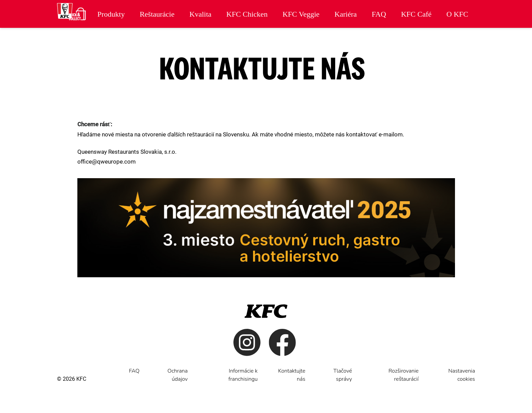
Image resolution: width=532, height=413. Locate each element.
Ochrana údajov (178, 375)
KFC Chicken (247, 14)
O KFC (457, 14)
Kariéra (346, 14)
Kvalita (200, 14)
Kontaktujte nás (292, 375)
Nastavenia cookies (462, 375)
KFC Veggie (301, 14)
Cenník (457, 36)
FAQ (379, 14)
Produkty (111, 14)
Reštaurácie (157, 14)
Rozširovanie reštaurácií (404, 375)
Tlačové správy (343, 375)
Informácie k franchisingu (243, 375)
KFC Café (416, 14)
